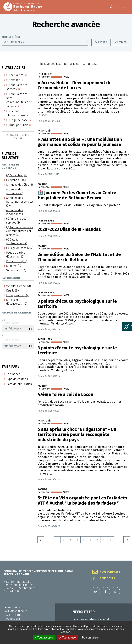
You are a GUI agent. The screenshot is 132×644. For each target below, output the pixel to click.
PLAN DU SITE (13, 619)
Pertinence (13, 377)
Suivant (127, 543)
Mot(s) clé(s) (11, 41)
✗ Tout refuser (68, 638)
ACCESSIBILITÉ (14, 615)
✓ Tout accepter (44, 638)
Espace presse (15, 608)
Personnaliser (90, 638)
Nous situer (107, 578)
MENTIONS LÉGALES (17, 611)
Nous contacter (110, 572)
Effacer (122, 46)
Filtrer (103, 46)
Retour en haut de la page (125, 561)
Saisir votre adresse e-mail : (92, 619)
